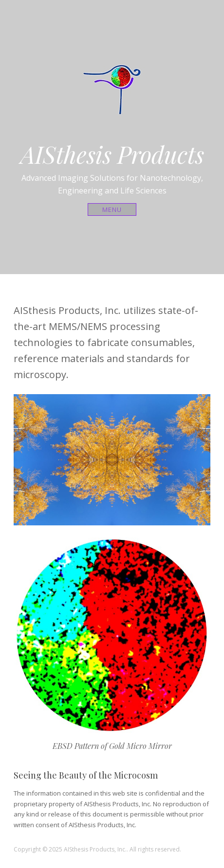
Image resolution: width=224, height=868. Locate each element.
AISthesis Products (112, 154)
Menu (112, 209)
